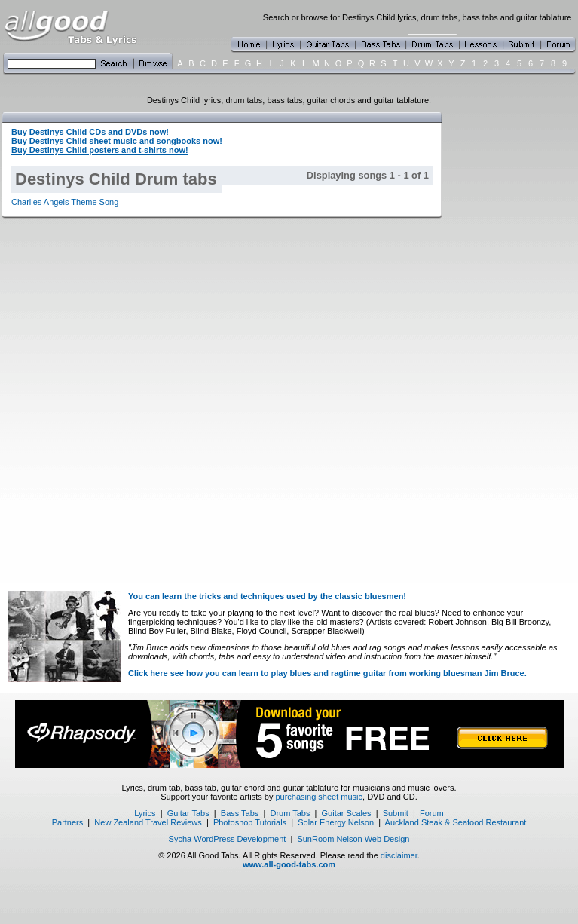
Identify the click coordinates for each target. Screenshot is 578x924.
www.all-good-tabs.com (289, 864)
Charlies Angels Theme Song (65, 202)
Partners (68, 822)
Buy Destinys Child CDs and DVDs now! (90, 132)
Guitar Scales (347, 813)
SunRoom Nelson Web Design (353, 839)
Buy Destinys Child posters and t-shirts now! (100, 150)
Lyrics (145, 813)
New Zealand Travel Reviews (148, 822)
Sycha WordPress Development (228, 839)
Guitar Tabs (188, 813)
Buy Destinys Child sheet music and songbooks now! (117, 141)
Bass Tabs (240, 813)
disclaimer (399, 855)
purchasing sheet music (319, 797)
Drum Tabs (290, 813)
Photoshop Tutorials (250, 822)
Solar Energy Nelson (336, 822)
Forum (432, 813)
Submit (396, 813)
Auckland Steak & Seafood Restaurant (456, 822)
